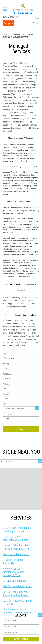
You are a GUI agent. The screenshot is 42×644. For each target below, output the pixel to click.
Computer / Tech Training (17, 554)
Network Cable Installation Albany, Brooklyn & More (17, 547)
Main (5, 34)
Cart (36, 23)
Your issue (8, 414)
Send (21, 429)
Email (6, 394)
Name (6, 364)
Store (6, 404)
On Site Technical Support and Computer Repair (17, 529)
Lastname (8, 374)
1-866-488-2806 (11, 17)
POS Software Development (17, 586)
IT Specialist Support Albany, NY (14, 561)
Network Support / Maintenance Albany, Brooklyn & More (14, 572)
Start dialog (21, 639)
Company (7, 354)
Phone (6, 384)
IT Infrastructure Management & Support (15, 538)
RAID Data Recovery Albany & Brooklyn (17, 602)
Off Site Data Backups (15, 581)
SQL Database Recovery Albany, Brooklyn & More (16, 593)
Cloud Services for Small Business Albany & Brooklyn (18, 611)
